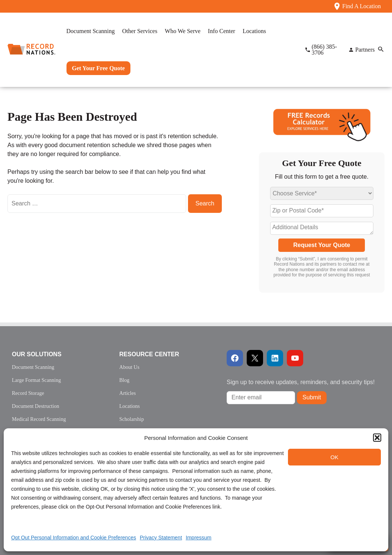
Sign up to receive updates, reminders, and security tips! (301, 382)
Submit (312, 397)
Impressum (199, 538)
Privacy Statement (161, 538)
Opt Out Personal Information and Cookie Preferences (74, 538)
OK (334, 457)
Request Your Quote (322, 245)
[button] (377, 438)
